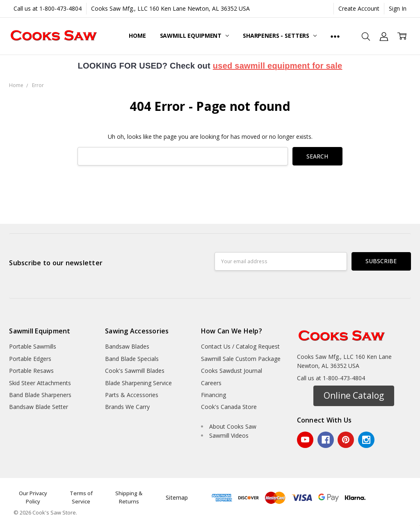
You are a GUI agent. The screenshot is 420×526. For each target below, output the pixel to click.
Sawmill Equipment (194, 36)
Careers (211, 383)
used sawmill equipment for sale (278, 66)
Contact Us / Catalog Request (240, 346)
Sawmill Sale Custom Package (241, 359)
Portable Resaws (31, 371)
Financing (213, 395)
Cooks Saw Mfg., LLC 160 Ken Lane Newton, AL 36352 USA (170, 8)
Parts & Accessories (132, 395)
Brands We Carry (127, 407)
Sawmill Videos (229, 435)
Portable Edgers (30, 359)
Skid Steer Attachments (40, 383)
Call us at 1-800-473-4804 (48, 8)
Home (137, 36)
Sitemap (177, 497)
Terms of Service (81, 497)
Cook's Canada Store (229, 407)
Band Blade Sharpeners (40, 395)
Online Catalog (354, 395)
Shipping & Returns (129, 497)
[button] (354, 396)
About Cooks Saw (233, 426)
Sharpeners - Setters (280, 36)
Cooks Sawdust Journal (232, 371)
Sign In (398, 8)
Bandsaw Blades (127, 346)
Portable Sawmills (33, 346)
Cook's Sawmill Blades (135, 371)
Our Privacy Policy (33, 497)
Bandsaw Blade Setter (39, 407)
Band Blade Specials (132, 359)
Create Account (359, 8)
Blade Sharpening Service (138, 383)
